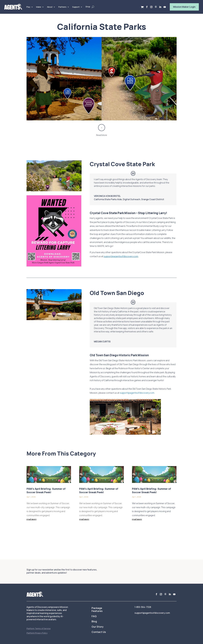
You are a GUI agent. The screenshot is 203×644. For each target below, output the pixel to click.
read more (32, 519)
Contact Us (99, 632)
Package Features (97, 610)
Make (39, 7)
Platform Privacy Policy (37, 633)
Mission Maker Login (184, 7)
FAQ (94, 616)
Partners (62, 7)
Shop (88, 7)
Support (76, 7)
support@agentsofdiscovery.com (137, 393)
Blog (94, 621)
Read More (102, 135)
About (50, 7)
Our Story (98, 627)
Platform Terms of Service (39, 629)
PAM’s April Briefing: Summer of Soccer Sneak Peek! (46, 490)
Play (28, 7)
